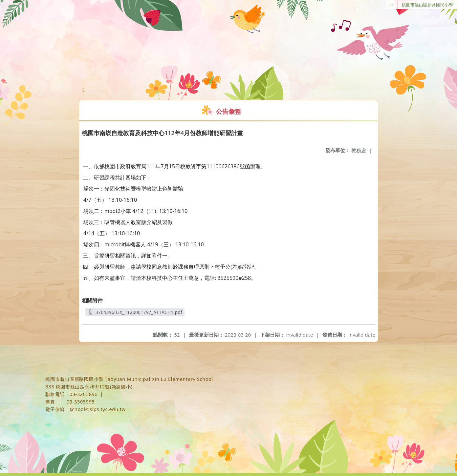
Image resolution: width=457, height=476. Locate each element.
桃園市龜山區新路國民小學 (427, 5)
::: (391, 5)
